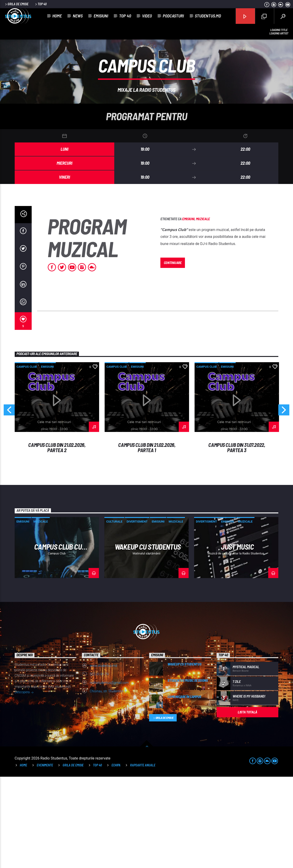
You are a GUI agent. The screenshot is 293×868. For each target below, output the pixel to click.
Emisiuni (101, 16)
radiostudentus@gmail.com (109, 774)
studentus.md (208, 16)
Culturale (114, 613)
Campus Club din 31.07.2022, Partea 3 (237, 539)
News (78, 16)
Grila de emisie (16, 4)
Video (147, 16)
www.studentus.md (103, 757)
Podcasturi (173, 16)
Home (57, 16)
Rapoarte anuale (143, 856)
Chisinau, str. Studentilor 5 (108, 782)
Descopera (24, 784)
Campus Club (27, 458)
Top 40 (40, 4)
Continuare (173, 354)
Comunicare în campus (184, 788)
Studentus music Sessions (188, 772)
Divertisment (137, 613)
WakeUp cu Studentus (148, 638)
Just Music (237, 638)
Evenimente (45, 856)
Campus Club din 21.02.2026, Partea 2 (57, 539)
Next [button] (284, 503)
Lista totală (247, 803)
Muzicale (203, 310)
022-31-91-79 (99, 765)
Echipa (116, 856)
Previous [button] (9, 503)
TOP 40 (97, 856)
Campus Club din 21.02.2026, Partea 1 (147, 539)
